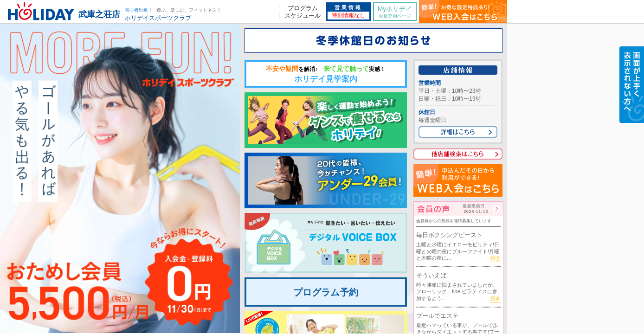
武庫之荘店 (99, 14)
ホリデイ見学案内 (326, 74)
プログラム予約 (326, 292)
